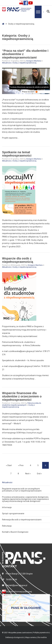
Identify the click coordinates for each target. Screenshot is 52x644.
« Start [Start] (9, 465)
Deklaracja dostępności (15, 637)
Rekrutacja (7, 526)
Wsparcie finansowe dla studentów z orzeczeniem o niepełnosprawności (22, 396)
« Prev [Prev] (21, 465)
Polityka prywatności (41, 633)
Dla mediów (42, 637)
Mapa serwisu (31, 637)
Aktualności (7, 63)
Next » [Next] (28, 474)
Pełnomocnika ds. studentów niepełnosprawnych (22, 404)
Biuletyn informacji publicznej (17, 592)
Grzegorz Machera (34, 61)
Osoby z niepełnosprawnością (24, 63)
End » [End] (39, 474)
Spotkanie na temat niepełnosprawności (17, 154)
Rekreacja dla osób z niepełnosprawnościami (22, 520)
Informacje (7, 507)
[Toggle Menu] (38, 12)
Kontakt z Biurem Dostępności (15, 532)
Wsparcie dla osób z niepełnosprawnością (18, 260)
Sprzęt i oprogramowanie (13, 514)
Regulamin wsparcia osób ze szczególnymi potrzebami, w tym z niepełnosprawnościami (22, 490)
